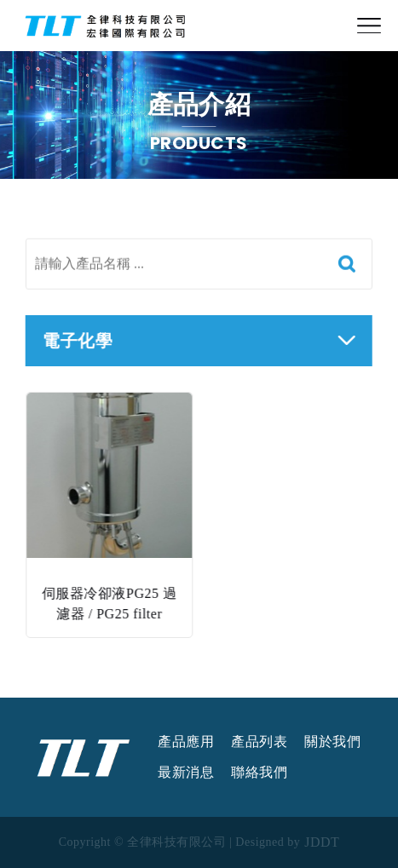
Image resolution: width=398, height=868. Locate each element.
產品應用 (186, 742)
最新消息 (186, 773)
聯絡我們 (259, 773)
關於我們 (332, 742)
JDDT (322, 842)
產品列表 (259, 742)
